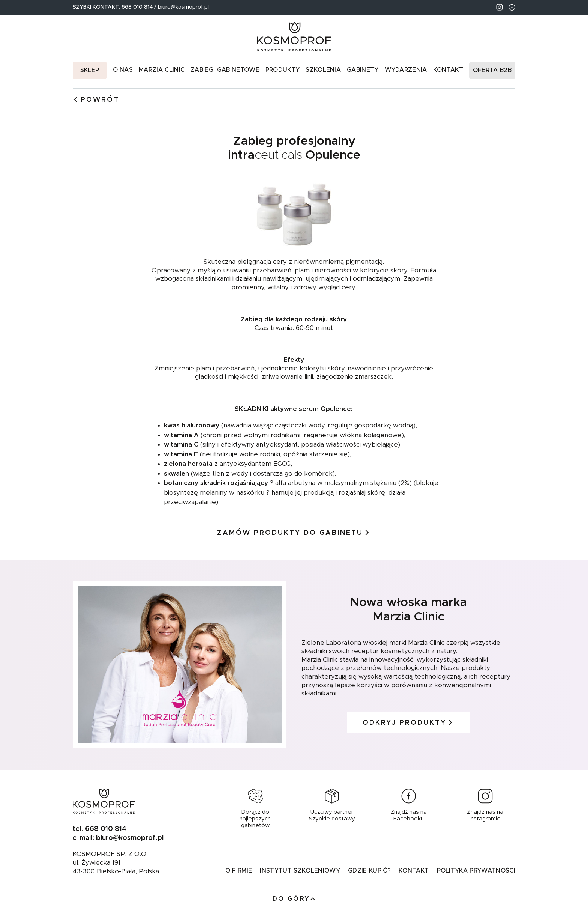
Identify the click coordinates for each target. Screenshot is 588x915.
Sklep (90, 70)
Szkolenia (323, 70)
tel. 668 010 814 (100, 829)
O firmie (239, 871)
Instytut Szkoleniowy (300, 871)
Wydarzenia (406, 70)
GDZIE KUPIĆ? (369, 871)
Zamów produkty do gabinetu (294, 533)
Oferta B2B (492, 70)
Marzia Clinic (162, 70)
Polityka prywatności (476, 871)
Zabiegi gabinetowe (225, 70)
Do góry (294, 899)
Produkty (283, 70)
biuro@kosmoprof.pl (183, 7)
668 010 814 (138, 7)
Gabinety (363, 70)
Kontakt (448, 70)
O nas (123, 70)
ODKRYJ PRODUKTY (408, 723)
